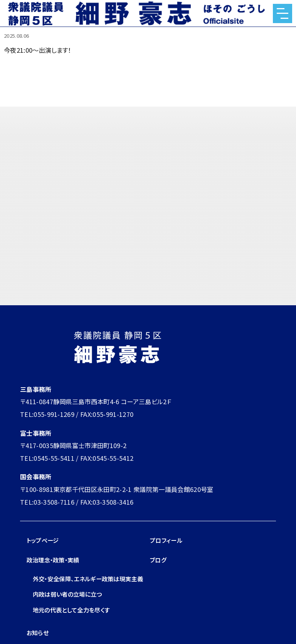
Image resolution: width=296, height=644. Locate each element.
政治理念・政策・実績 (55, 560)
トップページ (44, 540)
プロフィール (167, 540)
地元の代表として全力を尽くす (74, 622)
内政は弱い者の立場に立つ (70, 607)
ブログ (159, 560)
